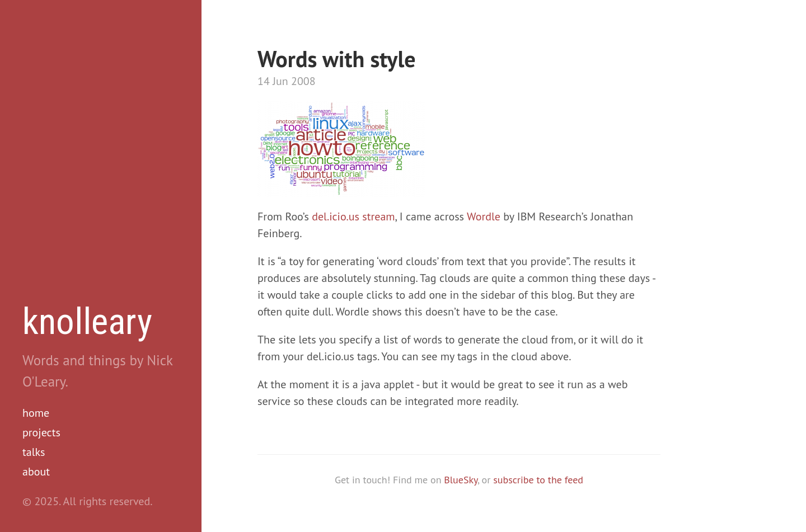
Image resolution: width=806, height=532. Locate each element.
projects (41, 432)
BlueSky (461, 480)
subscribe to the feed (538, 480)
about (36, 472)
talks (34, 452)
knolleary (87, 322)
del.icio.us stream (353, 216)
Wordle (484, 216)
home (36, 413)
